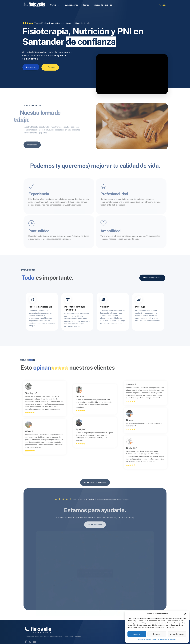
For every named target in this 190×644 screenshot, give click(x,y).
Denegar (157, 634)
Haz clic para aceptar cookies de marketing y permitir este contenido (95, 606)
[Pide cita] (161, 5)
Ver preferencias (177, 634)
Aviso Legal (172, 640)
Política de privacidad (160, 640)
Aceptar (137, 634)
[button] (185, 614)
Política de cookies (144, 640)
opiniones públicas (72, 23)
